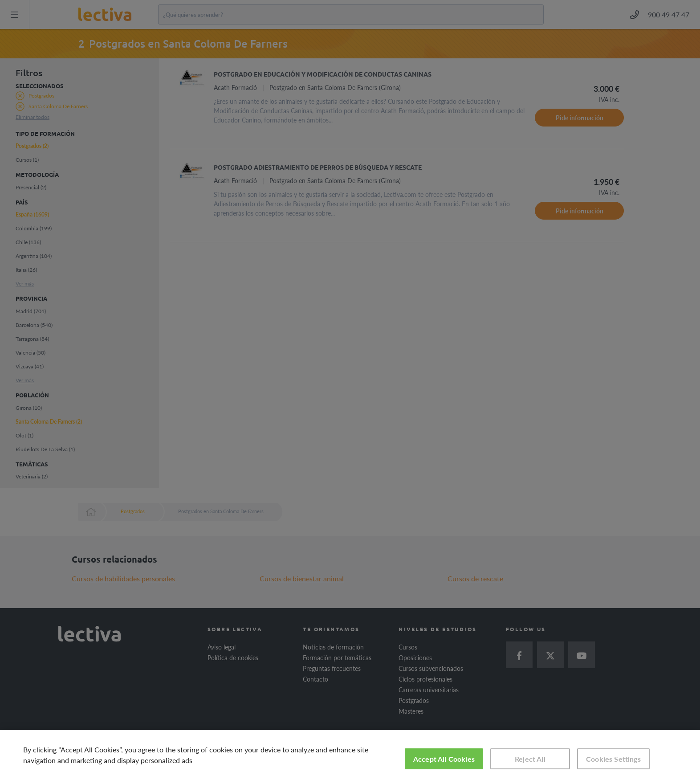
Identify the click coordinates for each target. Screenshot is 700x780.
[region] (350, 755)
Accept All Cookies (444, 759)
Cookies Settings (613, 759)
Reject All (530, 759)
